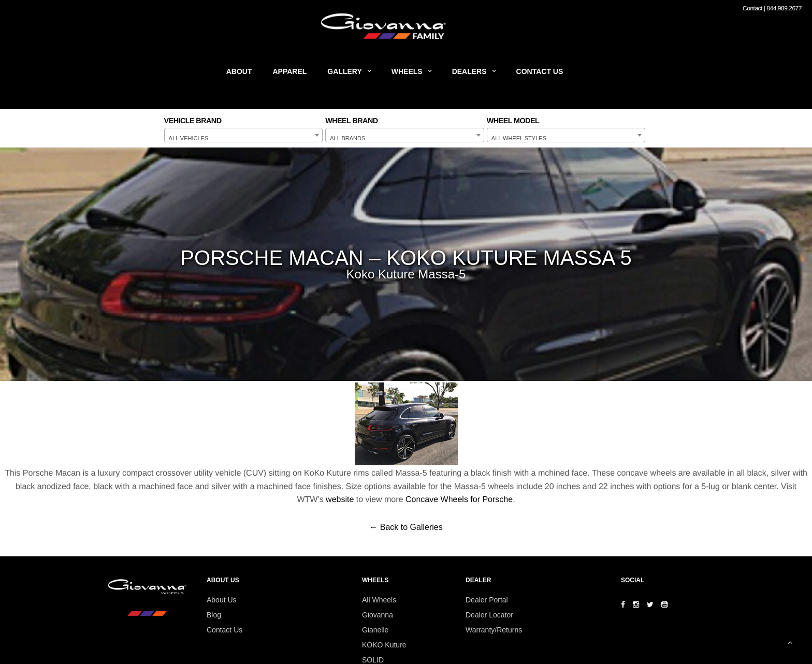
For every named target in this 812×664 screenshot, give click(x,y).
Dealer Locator (489, 615)
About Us (222, 600)
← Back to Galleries (406, 527)
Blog (214, 615)
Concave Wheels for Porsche (459, 500)
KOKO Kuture (384, 645)
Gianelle (375, 630)
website (340, 500)
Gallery (344, 71)
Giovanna (378, 615)
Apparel (290, 71)
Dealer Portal (487, 600)
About (239, 71)
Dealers (469, 71)
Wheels (407, 71)
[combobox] (244, 135)
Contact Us (540, 71)
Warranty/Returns (494, 630)
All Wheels (379, 600)
